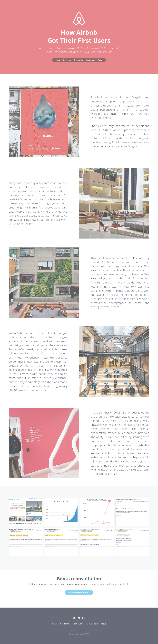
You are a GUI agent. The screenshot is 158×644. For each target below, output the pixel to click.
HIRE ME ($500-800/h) (79, 593)
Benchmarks (67, 60)
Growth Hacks (90, 60)
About (100, 60)
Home (58, 60)
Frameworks (78, 60)
